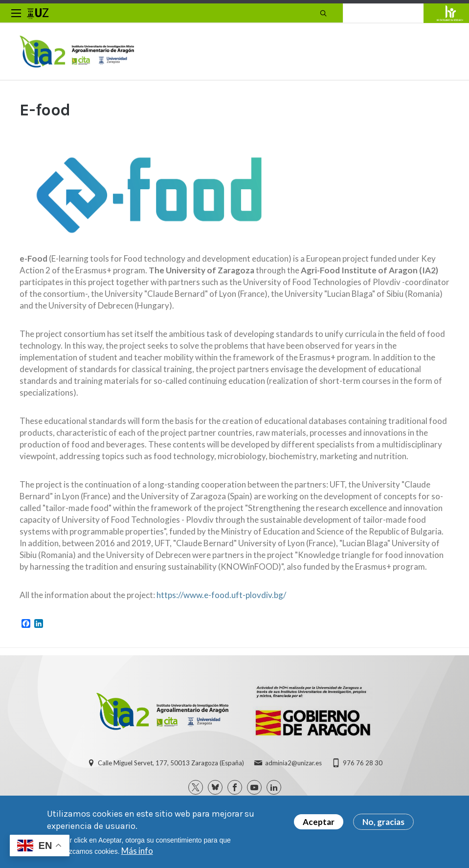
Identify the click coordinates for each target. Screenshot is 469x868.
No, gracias (383, 822)
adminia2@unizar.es (293, 763)
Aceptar (319, 822)
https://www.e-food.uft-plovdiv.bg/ (221, 595)
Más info (137, 851)
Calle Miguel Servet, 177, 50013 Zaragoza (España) (171, 763)
